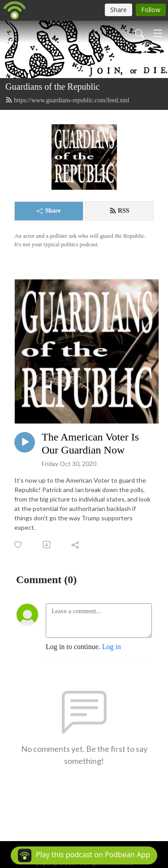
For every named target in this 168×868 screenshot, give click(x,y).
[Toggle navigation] (158, 33)
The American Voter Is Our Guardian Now (90, 443)
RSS (119, 211)
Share (49, 211)
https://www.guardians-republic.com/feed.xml (67, 100)
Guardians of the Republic (53, 87)
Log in (112, 647)
